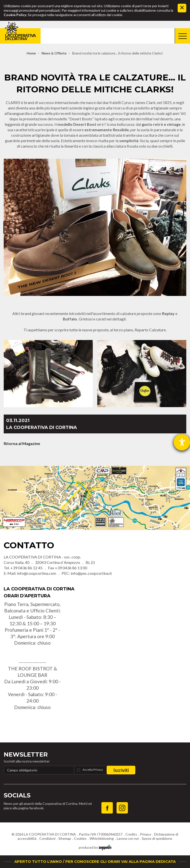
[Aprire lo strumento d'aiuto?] (182, 442)
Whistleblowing (102, 838)
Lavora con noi (128, 838)
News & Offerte (54, 53)
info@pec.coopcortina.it (91, 573)
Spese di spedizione (157, 838)
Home (31, 53)
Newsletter (26, 754)
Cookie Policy (15, 15)
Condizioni (47, 838)
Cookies (80, 838)
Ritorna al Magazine (22, 443)
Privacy (146, 834)
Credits (131, 834)
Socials (17, 795)
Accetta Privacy (93, 770)
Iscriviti (121, 770)
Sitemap (65, 838)
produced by (95, 847)
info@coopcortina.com (37, 573)
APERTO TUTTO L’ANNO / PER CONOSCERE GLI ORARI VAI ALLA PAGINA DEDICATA (95, 861)
